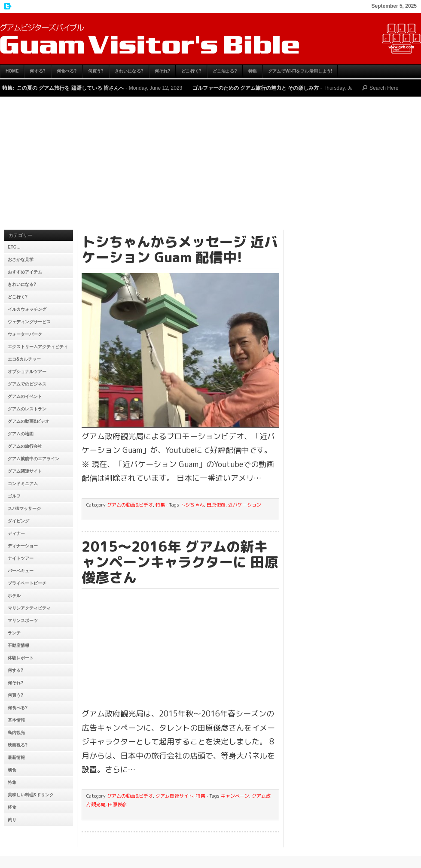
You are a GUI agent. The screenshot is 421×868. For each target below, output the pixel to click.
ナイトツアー (21, 558)
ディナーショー (23, 546)
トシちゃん (192, 505)
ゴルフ (14, 496)
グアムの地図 (21, 434)
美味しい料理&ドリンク (31, 795)
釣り (12, 820)
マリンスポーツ (23, 621)
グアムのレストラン (27, 409)
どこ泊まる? (225, 71)
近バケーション (245, 505)
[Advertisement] (210, 165)
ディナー (16, 533)
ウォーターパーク (25, 334)
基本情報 (16, 720)
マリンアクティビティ (29, 608)
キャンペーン (235, 796)
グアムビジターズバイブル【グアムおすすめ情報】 (210, 39)
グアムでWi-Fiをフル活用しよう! (300, 71)
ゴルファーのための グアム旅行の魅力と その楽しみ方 (256, 88)
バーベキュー (21, 571)
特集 (253, 71)
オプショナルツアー (27, 372)
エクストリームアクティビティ (38, 347)
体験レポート (21, 658)
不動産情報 (18, 645)
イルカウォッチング (27, 309)
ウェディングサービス (29, 322)
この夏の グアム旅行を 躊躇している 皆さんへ (70, 88)
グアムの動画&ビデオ (29, 421)
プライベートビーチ (27, 583)
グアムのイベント (25, 396)
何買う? (96, 71)
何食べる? (67, 71)
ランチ (14, 633)
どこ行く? (191, 71)
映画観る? (18, 745)
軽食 (12, 807)
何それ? (163, 71)
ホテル (14, 596)
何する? (38, 71)
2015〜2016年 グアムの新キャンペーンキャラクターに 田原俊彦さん (180, 562)
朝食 (12, 770)
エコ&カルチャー (24, 359)
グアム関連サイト (25, 471)
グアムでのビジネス (27, 384)
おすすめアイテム (25, 272)
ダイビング (18, 521)
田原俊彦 (216, 505)
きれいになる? (129, 71)
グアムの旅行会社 (25, 446)
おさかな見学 (21, 259)
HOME (12, 71)
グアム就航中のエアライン (34, 459)
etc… (14, 247)
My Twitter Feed (6, 6)
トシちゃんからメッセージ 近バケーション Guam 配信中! (180, 249)
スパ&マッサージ (24, 508)
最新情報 (16, 757)
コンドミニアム (23, 484)
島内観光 (16, 733)
